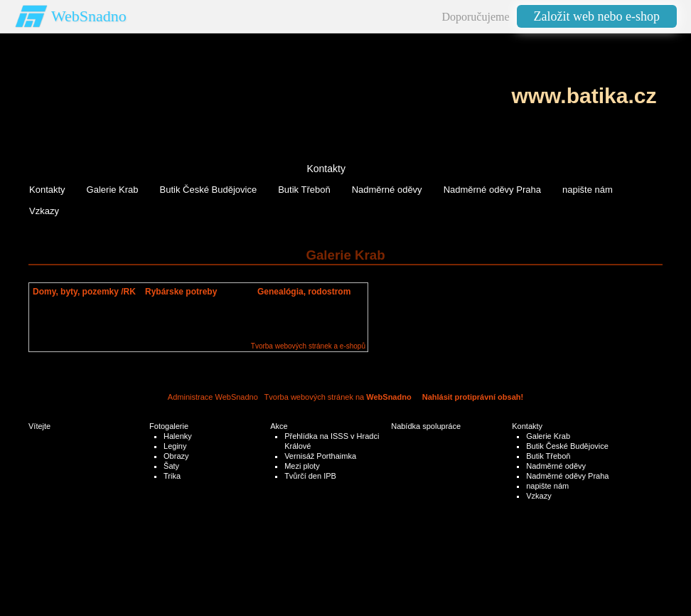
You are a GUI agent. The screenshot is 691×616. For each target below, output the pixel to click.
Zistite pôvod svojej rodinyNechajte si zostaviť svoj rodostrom (302, 313)
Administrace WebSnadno (213, 397)
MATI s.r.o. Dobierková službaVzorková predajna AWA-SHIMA (197, 313)
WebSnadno (89, 16)
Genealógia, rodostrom (304, 292)
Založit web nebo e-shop (597, 16)
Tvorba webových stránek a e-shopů (308, 346)
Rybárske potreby (181, 292)
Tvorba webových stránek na (338, 397)
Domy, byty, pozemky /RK (84, 292)
